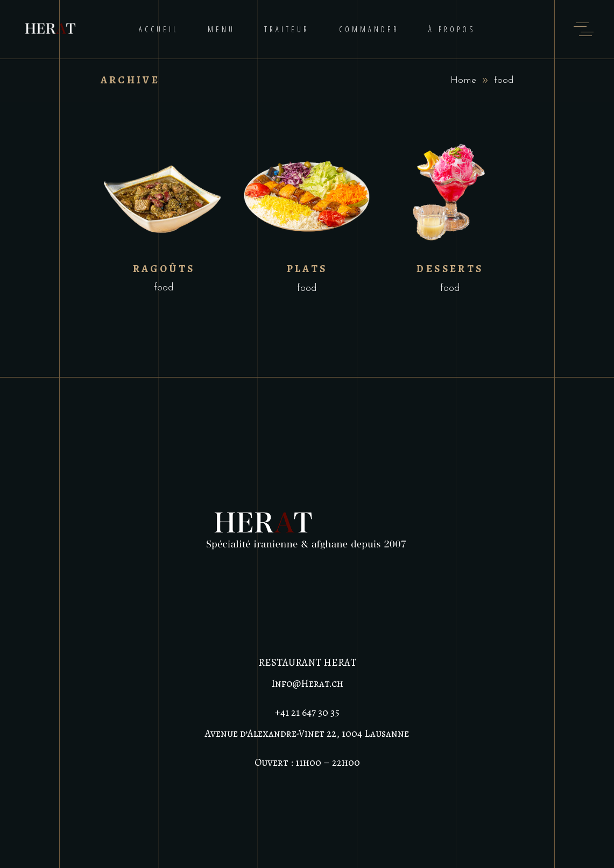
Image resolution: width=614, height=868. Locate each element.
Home (463, 80)
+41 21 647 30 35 (307, 713)
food (164, 288)
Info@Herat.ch (307, 684)
